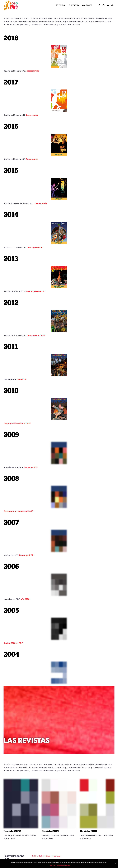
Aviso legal (56, 856)
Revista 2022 (12, 831)
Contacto (87, 5)
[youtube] (108, 5)
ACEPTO (52, 865)
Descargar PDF (26, 555)
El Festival (74, 5)
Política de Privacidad (41, 856)
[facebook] (99, 5)
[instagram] (103, 5)
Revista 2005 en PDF (13, 643)
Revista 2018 (88, 831)
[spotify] (112, 5)
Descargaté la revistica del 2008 (18, 511)
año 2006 (25, 599)
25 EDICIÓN (61, 5)
